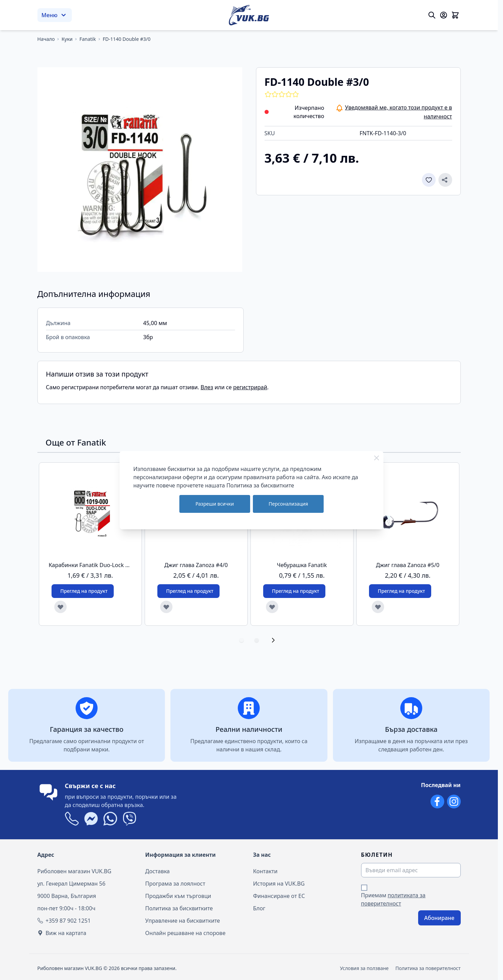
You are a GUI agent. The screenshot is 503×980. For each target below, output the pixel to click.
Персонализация (288, 504)
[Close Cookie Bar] (377, 458)
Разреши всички (215, 504)
